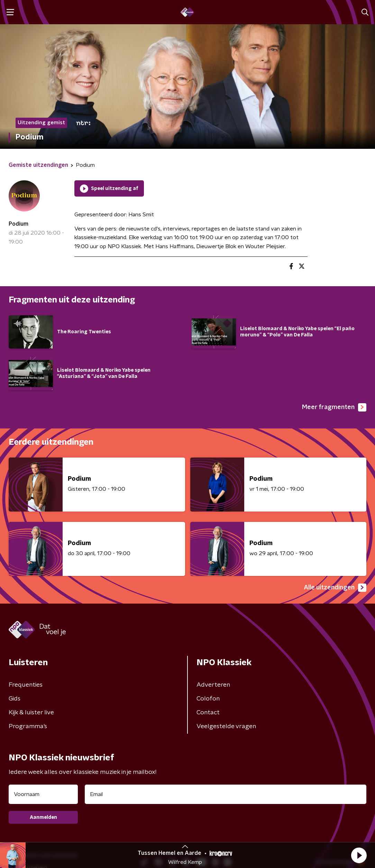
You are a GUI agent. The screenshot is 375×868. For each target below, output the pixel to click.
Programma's (28, 726)
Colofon (208, 699)
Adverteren (213, 685)
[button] (359, 855)
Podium (19, 224)
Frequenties (26, 685)
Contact (208, 713)
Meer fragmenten (334, 407)
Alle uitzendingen (335, 588)
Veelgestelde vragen (226, 726)
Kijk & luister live (31, 713)
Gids (15, 699)
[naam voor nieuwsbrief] (43, 794)
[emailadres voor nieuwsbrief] (226, 794)
